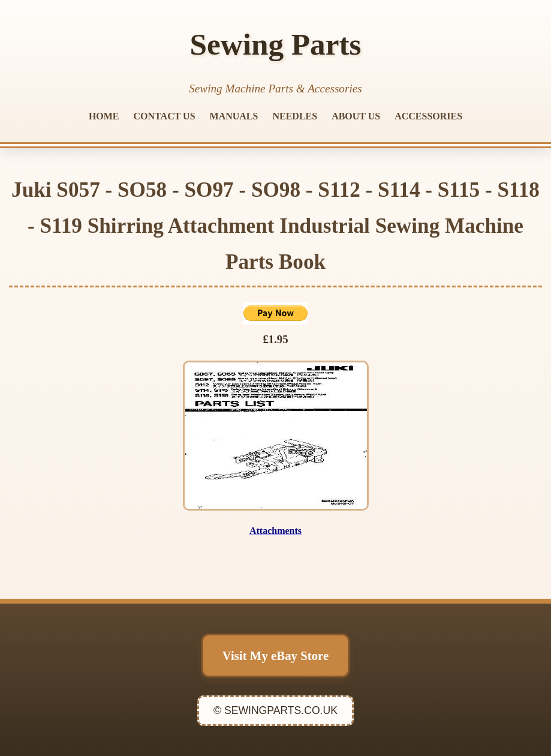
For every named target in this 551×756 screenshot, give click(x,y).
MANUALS (234, 116)
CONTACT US (165, 116)
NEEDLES (295, 116)
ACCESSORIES (428, 116)
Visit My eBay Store (275, 655)
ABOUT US (356, 116)
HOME (104, 116)
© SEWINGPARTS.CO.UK (275, 710)
